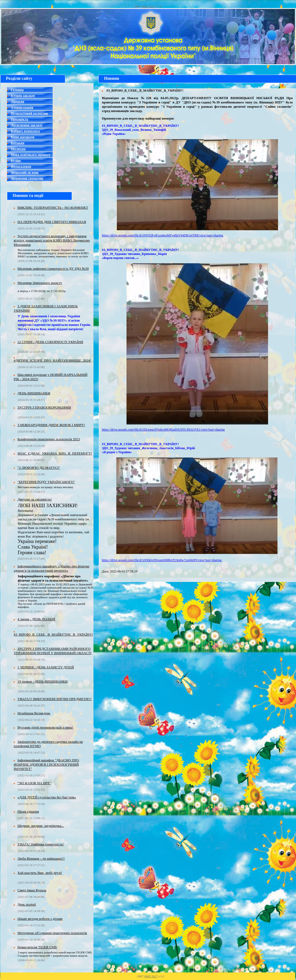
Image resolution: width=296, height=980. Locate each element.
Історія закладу (23, 96)
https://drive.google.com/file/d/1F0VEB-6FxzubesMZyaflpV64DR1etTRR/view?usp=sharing (163, 235)
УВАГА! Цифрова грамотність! (41, 844)
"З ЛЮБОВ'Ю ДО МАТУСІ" (39, 468)
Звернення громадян (27, 178)
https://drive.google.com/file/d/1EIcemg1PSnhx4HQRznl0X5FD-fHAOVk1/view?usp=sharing (163, 430)
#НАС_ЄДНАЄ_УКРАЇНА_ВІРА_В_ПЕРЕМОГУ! (55, 453)
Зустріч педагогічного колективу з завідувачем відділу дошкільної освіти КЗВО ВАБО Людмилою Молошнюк (52, 240)
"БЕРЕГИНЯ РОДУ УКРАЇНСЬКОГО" (46, 482)
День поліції (27, 904)
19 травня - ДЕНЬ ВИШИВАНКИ (42, 681)
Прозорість (19, 119)
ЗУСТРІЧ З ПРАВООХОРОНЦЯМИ (44, 407)
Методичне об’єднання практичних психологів (52, 933)
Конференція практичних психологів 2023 (49, 439)
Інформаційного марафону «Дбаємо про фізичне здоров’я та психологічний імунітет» (52, 568)
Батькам (18, 143)
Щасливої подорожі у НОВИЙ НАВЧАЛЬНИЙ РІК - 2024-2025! (51, 377)
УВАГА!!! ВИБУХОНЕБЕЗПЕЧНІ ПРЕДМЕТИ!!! (55, 699)
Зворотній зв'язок (25, 172)
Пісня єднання (28, 811)
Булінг (16, 161)
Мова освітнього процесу (30, 155)
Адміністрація (22, 107)
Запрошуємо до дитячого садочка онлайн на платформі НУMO (48, 744)
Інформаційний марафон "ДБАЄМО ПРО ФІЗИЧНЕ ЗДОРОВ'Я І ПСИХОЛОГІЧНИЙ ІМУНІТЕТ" (46, 764)
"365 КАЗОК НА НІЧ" (34, 783)
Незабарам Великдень (34, 713)
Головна (17, 90)
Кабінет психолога (25, 131)
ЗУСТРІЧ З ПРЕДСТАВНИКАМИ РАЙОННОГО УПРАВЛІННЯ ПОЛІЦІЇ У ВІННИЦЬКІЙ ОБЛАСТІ (53, 651)
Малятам (18, 149)
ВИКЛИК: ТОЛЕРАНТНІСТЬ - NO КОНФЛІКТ (53, 208)
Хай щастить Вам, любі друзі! (40, 873)
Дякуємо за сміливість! (35, 499)
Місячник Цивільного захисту (40, 283)
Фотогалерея (21, 166)
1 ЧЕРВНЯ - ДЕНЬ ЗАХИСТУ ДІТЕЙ (46, 667)
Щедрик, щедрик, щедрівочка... (41, 826)
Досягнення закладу (27, 125)
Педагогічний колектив (29, 113)
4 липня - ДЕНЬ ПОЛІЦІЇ (36, 619)
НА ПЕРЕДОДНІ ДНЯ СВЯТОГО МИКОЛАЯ (52, 222)
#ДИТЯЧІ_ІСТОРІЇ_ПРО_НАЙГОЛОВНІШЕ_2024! (52, 360)
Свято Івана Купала (32, 890)
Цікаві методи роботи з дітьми (40, 919)
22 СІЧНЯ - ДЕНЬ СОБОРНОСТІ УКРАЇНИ (50, 342)
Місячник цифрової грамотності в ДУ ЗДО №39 (53, 269)
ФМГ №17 (148, 6)
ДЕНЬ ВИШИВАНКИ (34, 393)
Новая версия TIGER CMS (37, 947)
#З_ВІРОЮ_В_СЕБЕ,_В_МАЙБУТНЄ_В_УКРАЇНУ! (53, 634)
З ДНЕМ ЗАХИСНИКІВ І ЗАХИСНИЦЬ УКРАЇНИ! (46, 308)
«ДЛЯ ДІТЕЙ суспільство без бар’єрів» (47, 797)
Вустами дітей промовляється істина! (45, 727)
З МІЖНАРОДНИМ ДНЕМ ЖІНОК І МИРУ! (51, 425)
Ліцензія (17, 101)
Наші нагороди (23, 137)
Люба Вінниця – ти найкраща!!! (41, 858)
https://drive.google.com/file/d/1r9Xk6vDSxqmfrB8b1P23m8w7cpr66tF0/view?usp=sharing (162, 560)
